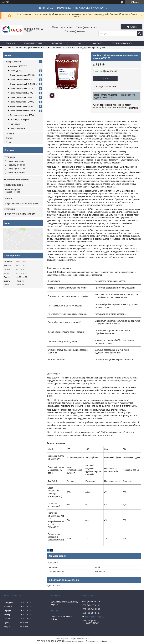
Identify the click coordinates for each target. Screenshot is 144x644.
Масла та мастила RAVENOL (22, 111)
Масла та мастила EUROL (21, 93)
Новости (57, 43)
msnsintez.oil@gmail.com (18, 179)
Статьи (9, 138)
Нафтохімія (15, 124)
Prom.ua (86, 639)
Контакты (98, 43)
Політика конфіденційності (97, 641)
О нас (78, 43)
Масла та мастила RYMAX (21, 106)
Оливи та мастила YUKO (21, 97)
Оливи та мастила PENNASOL (23, 84)
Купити (105, 78)
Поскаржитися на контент (74, 641)
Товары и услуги (33, 43)
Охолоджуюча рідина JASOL (22, 115)
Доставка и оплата (122, 43)
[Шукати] (140, 34)
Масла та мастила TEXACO (22, 102)
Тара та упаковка (17, 128)
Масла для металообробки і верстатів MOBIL (30, 48)
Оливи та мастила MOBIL (21, 80)
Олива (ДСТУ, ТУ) (17, 71)
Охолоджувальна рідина (20, 120)
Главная (10, 43)
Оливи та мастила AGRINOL (22, 75)
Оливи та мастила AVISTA (21, 88)
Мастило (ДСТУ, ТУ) (18, 66)
